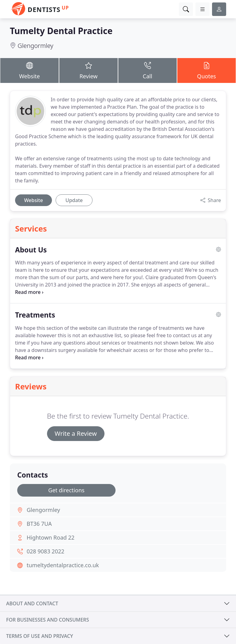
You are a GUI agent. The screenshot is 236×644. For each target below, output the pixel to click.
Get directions (66, 490)
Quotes (206, 70)
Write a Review (76, 433)
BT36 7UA (39, 524)
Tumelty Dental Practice (61, 31)
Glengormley (35, 46)
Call (147, 70)
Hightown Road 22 (51, 537)
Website (29, 70)
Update (74, 200)
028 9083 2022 (46, 551)
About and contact (32, 603)
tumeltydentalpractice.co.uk (63, 565)
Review (88, 70)
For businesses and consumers (47, 620)
